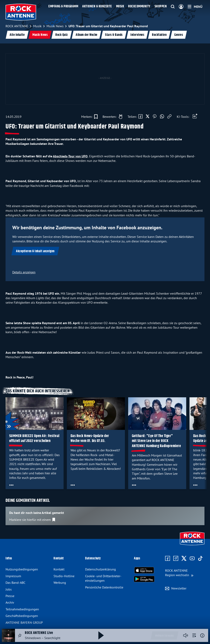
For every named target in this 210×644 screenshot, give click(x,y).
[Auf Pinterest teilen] (155, 117)
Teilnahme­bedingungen (22, 609)
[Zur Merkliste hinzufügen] (89, 117)
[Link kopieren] (169, 117)
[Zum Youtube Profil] (192, 559)
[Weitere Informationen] (202, 635)
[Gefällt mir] (111, 117)
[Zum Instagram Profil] (176, 559)
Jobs (9, 589)
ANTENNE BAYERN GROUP (24, 622)
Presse (10, 596)
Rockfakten (159, 35)
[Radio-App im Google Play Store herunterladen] (144, 579)
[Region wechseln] (179, 573)
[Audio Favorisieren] (20, 635)
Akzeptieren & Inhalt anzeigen (35, 251)
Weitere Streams (165, 636)
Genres (179, 35)
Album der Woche (87, 35)
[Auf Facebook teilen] (140, 117)
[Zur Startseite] (192, 546)
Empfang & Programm (63, 6)
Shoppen (161, 6)
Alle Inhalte (17, 35)
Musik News (40, 35)
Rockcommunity (139, 6)
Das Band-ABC (15, 583)
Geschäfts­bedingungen (22, 616)
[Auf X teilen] (148, 117)
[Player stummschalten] (186, 635)
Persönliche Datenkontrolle (104, 587)
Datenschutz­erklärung (100, 569)
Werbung (60, 583)
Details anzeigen (24, 272)
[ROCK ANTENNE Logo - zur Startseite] (21, 12)
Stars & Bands (114, 35)
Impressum (13, 576)
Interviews (137, 35)
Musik (120, 6)
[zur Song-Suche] (194, 635)
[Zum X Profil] (184, 559)
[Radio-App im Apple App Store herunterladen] (144, 570)
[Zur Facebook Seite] (168, 559)
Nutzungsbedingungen (22, 569)
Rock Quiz (62, 35)
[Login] (181, 7)
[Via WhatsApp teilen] (162, 117)
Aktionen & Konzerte (97, 6)
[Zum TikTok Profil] (200, 559)
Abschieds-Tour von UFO (70, 156)
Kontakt (59, 569)
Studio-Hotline (64, 576)
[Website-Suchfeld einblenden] (173, 7)
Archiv (10, 602)
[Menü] (195, 7)
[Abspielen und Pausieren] (101, 635)
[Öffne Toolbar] (195, 117)
